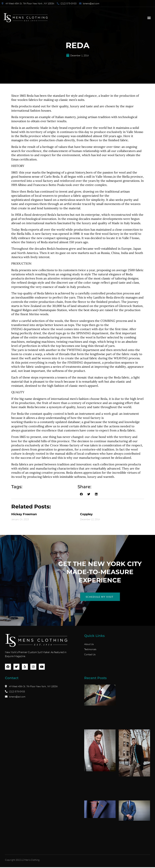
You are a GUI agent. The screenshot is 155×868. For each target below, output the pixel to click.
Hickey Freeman (24, 514)
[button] (149, 18)
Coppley (86, 514)
